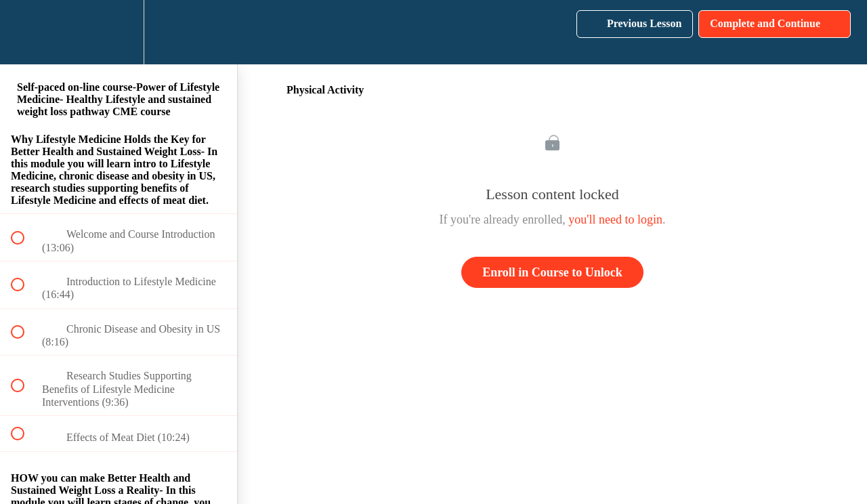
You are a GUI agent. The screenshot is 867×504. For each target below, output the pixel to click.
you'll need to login (615, 219)
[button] (25, 32)
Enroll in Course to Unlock (552, 272)
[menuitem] (119, 32)
